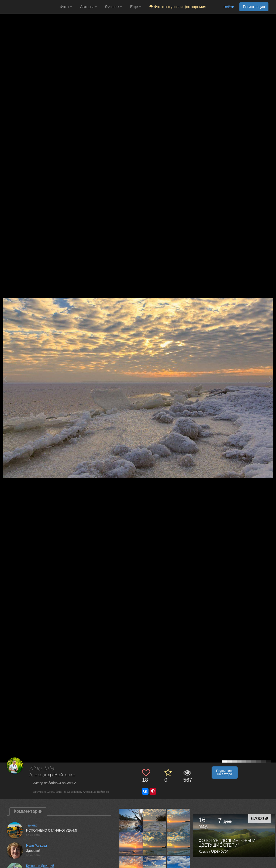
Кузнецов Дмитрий (40, 866)
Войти (229, 7)
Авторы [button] (88, 7)
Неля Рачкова (37, 846)
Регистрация (254, 7)
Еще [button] (136, 7)
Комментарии (28, 811)
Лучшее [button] (113, 7)
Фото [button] (66, 7)
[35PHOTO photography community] (29, 7)
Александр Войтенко (52, 775)
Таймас (32, 825)
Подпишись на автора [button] (225, 773)
